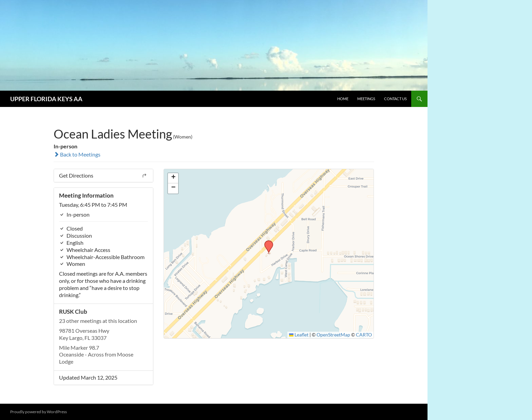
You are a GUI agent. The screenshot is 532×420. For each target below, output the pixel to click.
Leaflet (299, 335)
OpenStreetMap (333, 335)
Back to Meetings (77, 154)
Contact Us (395, 99)
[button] (266, 242)
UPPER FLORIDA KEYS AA (46, 99)
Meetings (366, 99)
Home (343, 99)
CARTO (364, 335)
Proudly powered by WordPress (39, 412)
